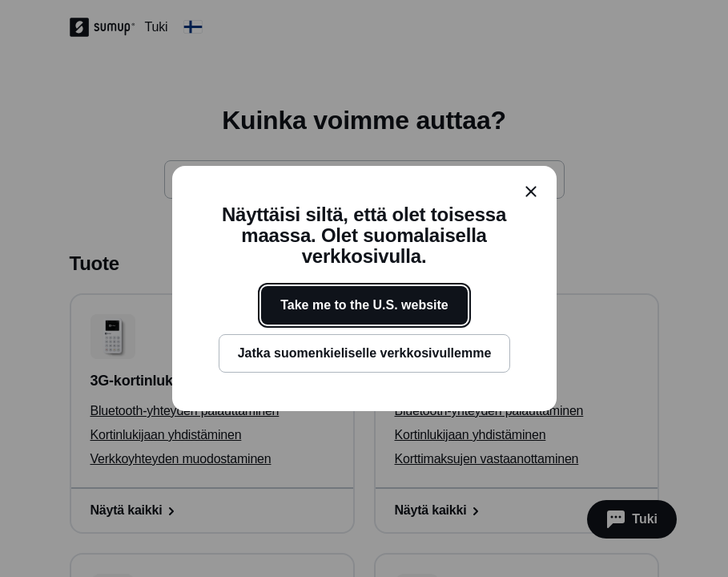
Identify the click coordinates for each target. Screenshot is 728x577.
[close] (531, 192)
